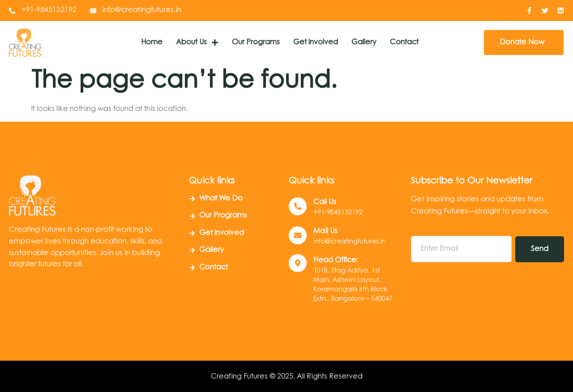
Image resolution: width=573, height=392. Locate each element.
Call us (325, 202)
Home (152, 43)
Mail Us (325, 231)
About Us (197, 43)
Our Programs (256, 43)
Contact (404, 43)
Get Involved (316, 43)
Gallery (364, 43)
